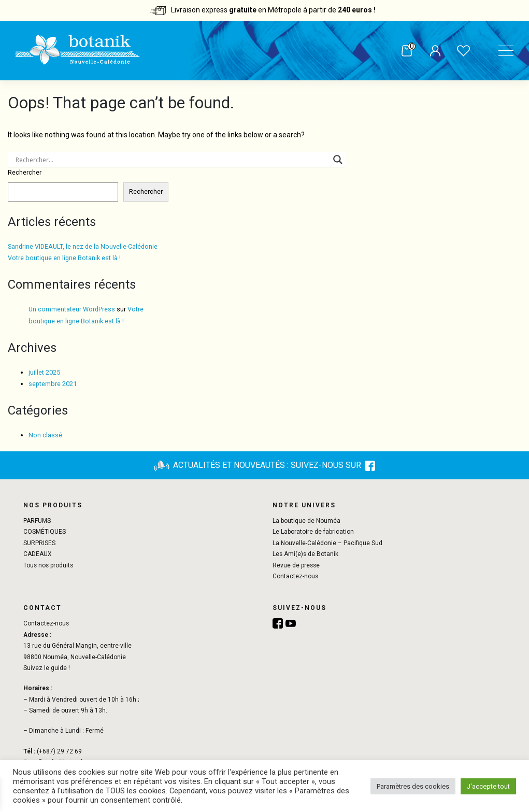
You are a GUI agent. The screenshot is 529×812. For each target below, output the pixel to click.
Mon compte (432, 52)
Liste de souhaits (460, 52)
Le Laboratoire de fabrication (313, 532)
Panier (403, 51)
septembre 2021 (53, 384)
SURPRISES (39, 543)
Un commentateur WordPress (72, 309)
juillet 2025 (44, 372)
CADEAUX (37, 554)
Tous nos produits (48, 565)
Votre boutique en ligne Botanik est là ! (64, 258)
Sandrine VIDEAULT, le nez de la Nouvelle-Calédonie (83, 246)
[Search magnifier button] (338, 160)
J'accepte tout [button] (488, 786)
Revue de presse (296, 565)
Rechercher (25, 172)
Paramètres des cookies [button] (413, 786)
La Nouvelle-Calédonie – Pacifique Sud (327, 543)
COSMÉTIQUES (45, 532)
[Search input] (172, 160)
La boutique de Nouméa (306, 521)
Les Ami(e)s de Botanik (305, 554)
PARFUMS (37, 521)
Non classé (45, 435)
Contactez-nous (295, 576)
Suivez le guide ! (47, 668)
